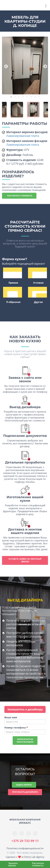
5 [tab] (27, 97)
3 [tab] (19, 97)
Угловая (37, 276)
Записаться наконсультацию (25, 740)
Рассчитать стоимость (19, 196)
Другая (37, 295)
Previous (5, 66)
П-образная (13, 295)
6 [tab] (31, 97)
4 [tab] (23, 97)
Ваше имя (11, 717)
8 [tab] (39, 97)
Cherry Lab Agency (34, 857)
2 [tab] (15, 97)
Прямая (13, 276)
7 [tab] (35, 97)
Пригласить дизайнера (25, 792)
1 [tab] (11, 97)
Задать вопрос (24, 785)
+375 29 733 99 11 (25, 841)
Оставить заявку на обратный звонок (25, 560)
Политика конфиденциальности (25, 848)
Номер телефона (16, 728)
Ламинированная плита (23, 136)
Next (44, 66)
